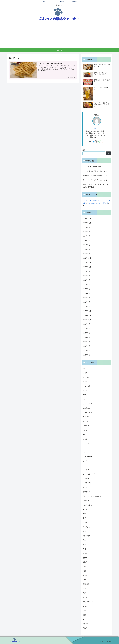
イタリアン (87, 369)
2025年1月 (86, 227)
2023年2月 (86, 302)
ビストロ (86, 470)
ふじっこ (97, 128)
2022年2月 (86, 355)
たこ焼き (86, 439)
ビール (85, 461)
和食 (84, 531)
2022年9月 (86, 324)
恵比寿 (85, 558)
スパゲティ (87, 430)
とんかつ (86, 443)
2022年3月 (86, 351)
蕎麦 (84, 615)
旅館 (84, 571)
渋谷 (84, 589)
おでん (85, 382)
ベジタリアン (87, 483)
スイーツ (86, 417)
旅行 (84, 567)
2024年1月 (86, 254)
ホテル (85, 487)
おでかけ (86, 377)
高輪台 (85, 628)
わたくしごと (87, 505)
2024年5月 (86, 249)
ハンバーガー (87, 457)
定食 (84, 545)
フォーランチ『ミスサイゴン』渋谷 (95, 180)
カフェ (85, 395)
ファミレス (87, 478)
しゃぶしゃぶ (87, 404)
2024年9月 (86, 232)
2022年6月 (86, 337)
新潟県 (85, 562)
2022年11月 (87, 315)
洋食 (84, 580)
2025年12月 (87, 219)
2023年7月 (86, 280)
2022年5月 (86, 342)
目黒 (84, 611)
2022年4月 (86, 346)
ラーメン (86, 500)
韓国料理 (86, 624)
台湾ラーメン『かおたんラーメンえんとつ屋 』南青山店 (96, 186)
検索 (84, 150)
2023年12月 (87, 258)
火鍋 (84, 593)
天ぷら (85, 540)
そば (84, 435)
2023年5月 (86, 289)
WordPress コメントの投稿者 (98, 203)
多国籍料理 (87, 536)
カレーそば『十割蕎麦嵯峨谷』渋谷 (95, 176)
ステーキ (86, 421)
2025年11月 (87, 223)
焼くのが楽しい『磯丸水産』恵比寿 (95, 171)
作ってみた (87, 527)
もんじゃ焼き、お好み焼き (92, 496)
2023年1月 (86, 307)
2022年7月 (86, 333)
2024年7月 (86, 241)
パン (84, 452)
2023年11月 (87, 263)
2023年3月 (86, 298)
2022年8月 (86, 329)
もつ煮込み (87, 492)
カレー (85, 399)
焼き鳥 (85, 597)
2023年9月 (86, 271)
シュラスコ (87, 408)
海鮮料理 (86, 584)
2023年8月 (86, 276)
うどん (85, 373)
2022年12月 (87, 311)
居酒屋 (85, 553)
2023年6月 (86, 285)
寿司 (84, 549)
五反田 (85, 523)
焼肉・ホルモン (88, 602)
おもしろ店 (87, 386)
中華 (84, 514)
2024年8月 (86, 236)
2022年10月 (87, 320)
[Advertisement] (60, 36)
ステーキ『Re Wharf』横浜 (92, 167)
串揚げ (85, 518)
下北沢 (85, 509)
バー (84, 448)
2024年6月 (86, 245)
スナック (86, 426)
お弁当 (85, 391)
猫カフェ (86, 606)
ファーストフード (89, 474)
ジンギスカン (87, 413)
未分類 (85, 575)
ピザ (84, 465)
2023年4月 (86, 293)
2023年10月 (87, 267)
